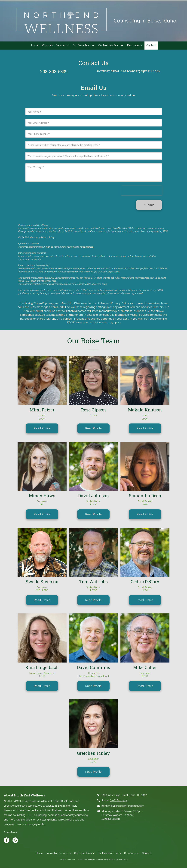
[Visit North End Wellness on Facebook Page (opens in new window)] (7, 840)
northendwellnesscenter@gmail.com (123, 806)
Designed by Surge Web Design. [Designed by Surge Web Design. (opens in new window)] (116, 859)
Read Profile (42, 428)
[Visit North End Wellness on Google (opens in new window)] (15, 840)
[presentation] (142, 191)
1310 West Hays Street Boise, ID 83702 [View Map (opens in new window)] (124, 795)
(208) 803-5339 (119, 800)
